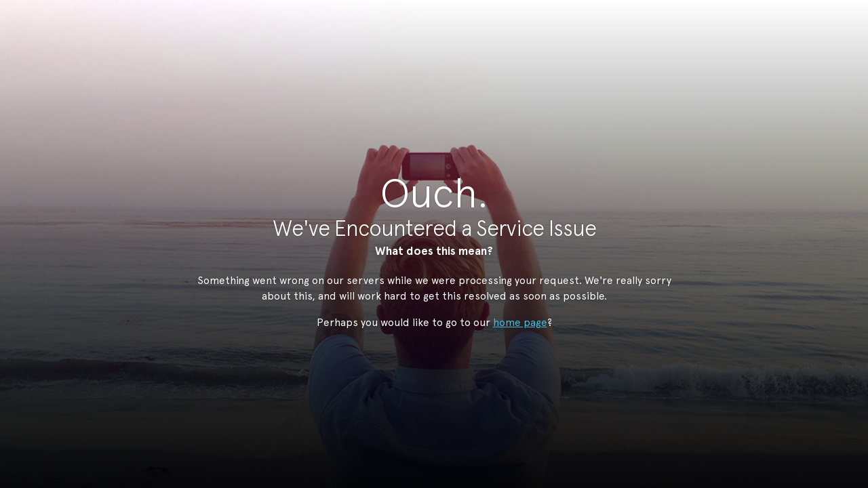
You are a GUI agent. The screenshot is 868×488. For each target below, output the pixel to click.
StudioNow (424, 77)
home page (520, 322)
